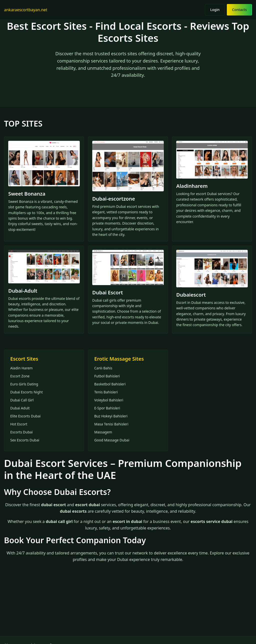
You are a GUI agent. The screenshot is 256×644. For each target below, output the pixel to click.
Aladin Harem (21, 368)
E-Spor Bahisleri (107, 408)
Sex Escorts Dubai (25, 440)
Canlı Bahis (103, 368)
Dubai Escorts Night (26, 392)
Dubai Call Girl (22, 400)
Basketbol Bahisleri (110, 384)
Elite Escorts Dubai (25, 416)
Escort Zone (20, 376)
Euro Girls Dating (24, 384)
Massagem (103, 432)
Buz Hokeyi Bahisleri (111, 416)
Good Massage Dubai (112, 440)
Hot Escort (19, 424)
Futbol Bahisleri (107, 376)
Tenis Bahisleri (106, 392)
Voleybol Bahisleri (109, 400)
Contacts (239, 10)
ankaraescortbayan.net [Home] (26, 10)
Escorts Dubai (21, 432)
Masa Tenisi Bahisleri (111, 424)
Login (215, 10)
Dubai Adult (20, 408)
